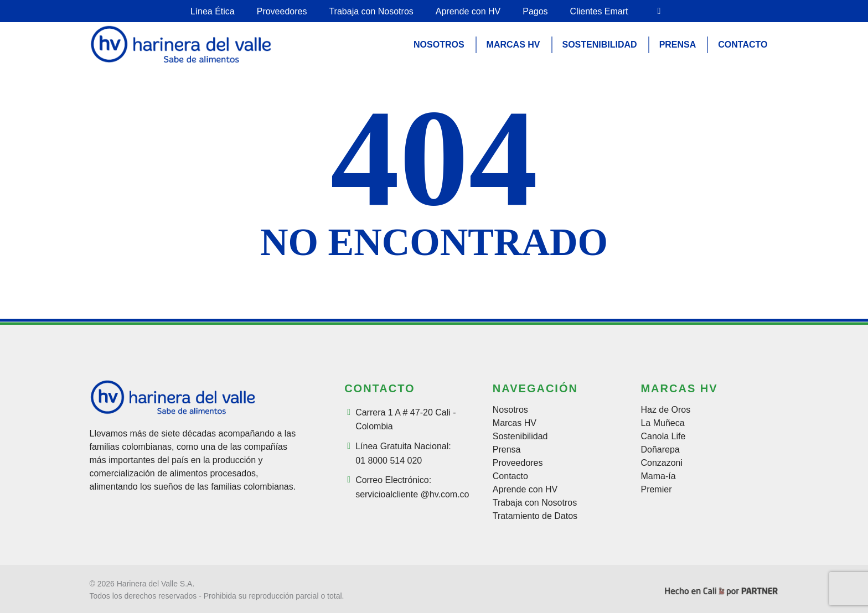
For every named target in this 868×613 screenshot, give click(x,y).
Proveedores (282, 11)
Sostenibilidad (520, 437)
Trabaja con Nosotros (371, 11)
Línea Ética (213, 11)
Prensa (507, 450)
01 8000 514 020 (389, 461)
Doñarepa (660, 450)
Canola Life (663, 437)
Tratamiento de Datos (535, 516)
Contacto (510, 476)
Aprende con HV (468, 11)
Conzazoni (662, 463)
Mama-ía (658, 476)
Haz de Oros (665, 410)
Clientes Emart (599, 11)
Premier (656, 490)
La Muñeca (662, 423)
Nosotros (510, 410)
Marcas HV (515, 423)
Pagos (535, 11)
